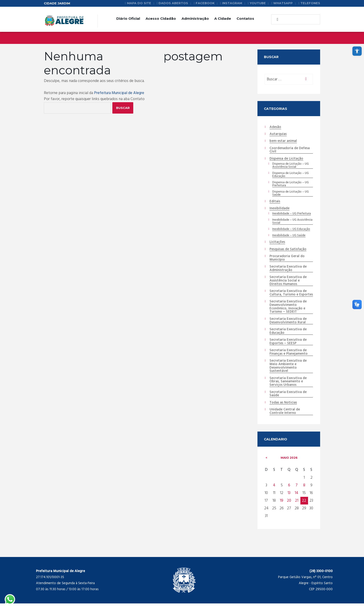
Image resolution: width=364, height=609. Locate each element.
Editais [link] (275, 202)
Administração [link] (195, 18)
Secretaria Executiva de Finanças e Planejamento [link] (289, 357)
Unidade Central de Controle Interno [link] (285, 417)
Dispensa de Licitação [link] (287, 159)
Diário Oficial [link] (128, 18)
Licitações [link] (278, 243)
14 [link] (297, 499)
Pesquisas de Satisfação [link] (288, 250)
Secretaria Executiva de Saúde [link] (288, 400)
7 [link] (297, 491)
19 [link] (282, 506)
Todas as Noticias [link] (283, 408)
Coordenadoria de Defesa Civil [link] (290, 150)
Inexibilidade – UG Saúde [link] (289, 236)
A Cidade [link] (223, 18)
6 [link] (289, 491)
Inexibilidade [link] (279, 209)
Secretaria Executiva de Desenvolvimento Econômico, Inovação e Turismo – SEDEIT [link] (288, 312)
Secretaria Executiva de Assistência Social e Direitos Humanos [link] (288, 282)
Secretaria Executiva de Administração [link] (288, 270)
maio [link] (289, 463)
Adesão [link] (275, 128)
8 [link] (304, 491)
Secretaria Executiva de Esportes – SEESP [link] (288, 347)
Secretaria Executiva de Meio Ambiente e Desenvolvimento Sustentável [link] (288, 372)
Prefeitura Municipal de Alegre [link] (119, 93)
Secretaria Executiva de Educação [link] (288, 336)
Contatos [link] (245, 18)
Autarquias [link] (278, 134)
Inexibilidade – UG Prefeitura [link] (292, 215)
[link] (357, 51)
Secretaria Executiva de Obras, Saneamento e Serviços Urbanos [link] (288, 387)
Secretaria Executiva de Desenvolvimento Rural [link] (288, 326)
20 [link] (289, 506)
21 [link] (297, 506)
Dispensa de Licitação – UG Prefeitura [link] (291, 185)
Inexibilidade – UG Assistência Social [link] (292, 222)
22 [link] (304, 506)
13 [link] (289, 499)
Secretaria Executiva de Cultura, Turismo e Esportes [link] (288, 296)
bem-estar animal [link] (283, 141)
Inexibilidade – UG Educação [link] (291, 230)
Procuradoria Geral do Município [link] (287, 259)
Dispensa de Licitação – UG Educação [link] (291, 175)
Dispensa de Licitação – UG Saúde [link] (291, 194)
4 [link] (274, 491)
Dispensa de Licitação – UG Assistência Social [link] (291, 166)
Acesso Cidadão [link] (161, 18)
